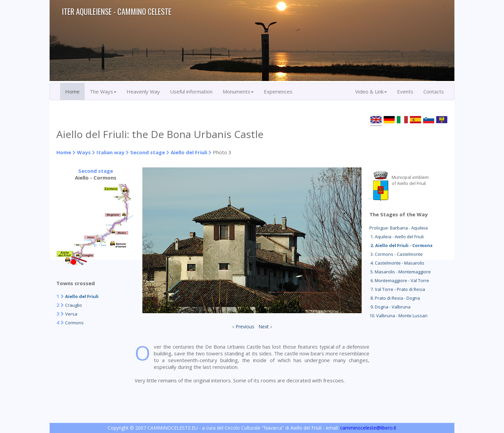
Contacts (434, 91)
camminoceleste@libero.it (368, 428)
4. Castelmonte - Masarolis (397, 263)
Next (264, 327)
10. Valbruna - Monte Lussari (398, 316)
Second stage (148, 152)
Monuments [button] (238, 91)
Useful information (191, 91)
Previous (245, 327)
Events (405, 91)
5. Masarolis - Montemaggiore (400, 272)
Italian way (110, 152)
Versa (71, 314)
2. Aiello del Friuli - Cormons (401, 245)
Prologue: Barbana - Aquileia (399, 228)
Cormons (74, 323)
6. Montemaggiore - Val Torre (399, 280)
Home (72, 91)
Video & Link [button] (371, 91)
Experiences (278, 91)
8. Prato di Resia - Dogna (395, 298)
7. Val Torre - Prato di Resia (397, 289)
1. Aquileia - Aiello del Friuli (397, 237)
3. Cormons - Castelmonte (396, 254)
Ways (84, 152)
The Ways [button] (103, 91)
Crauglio (74, 305)
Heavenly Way (143, 91)
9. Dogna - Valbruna (390, 307)
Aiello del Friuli (189, 152)
